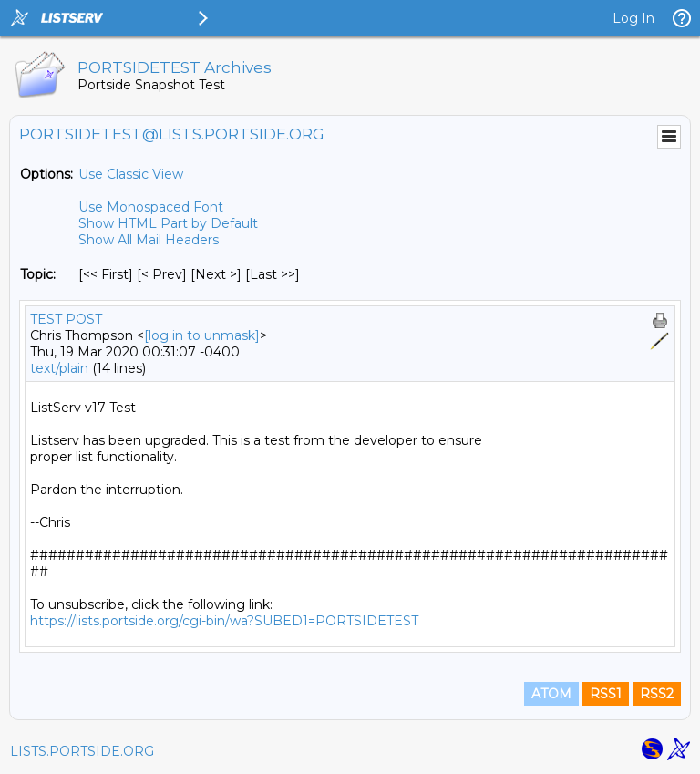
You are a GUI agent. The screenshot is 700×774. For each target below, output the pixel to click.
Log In (633, 18)
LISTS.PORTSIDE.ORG (82, 751)
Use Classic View (131, 174)
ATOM (551, 694)
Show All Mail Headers (149, 240)
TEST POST (66, 319)
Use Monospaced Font (151, 207)
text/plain (59, 368)
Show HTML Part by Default (168, 223)
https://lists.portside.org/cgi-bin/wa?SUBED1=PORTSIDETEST (224, 621)
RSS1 (606, 694)
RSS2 (657, 694)
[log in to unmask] (202, 335)
